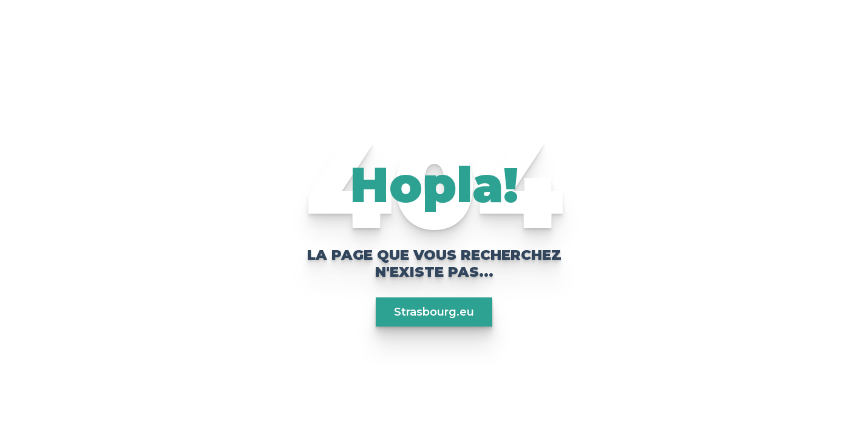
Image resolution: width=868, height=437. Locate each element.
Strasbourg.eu (434, 312)
